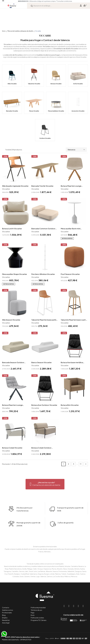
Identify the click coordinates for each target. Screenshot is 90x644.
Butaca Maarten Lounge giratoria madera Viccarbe (72, 186)
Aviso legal (6, 623)
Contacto (6, 608)
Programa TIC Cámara (39, 620)
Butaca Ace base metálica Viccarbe (72, 363)
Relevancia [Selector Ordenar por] (76, 150)
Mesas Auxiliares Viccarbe (56, 111)
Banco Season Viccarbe (41, 362)
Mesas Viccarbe (34, 111)
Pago (33, 613)
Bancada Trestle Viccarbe (42, 186)
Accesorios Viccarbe (78, 111)
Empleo (5, 618)
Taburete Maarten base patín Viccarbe (44, 320)
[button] (45, 484)
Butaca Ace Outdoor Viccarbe (44, 405)
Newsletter (6, 620)
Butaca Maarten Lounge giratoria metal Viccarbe (13, 405)
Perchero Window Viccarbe (43, 274)
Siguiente (86, 464)
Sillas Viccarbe (12, 84)
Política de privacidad (38, 608)
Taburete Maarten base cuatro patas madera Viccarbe (74, 320)
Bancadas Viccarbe (12, 111)
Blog (4, 615)
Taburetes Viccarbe (34, 84)
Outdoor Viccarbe (45, 138)
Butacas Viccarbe (56, 84)
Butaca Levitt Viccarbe (12, 229)
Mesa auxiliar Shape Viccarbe (14, 274)
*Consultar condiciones (64, 1)
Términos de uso (36, 610)
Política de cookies (37, 618)
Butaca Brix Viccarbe (70, 405)
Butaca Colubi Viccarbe (12, 448)
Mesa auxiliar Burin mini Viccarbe (71, 229)
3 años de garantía (65, 536)
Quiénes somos (8, 610)
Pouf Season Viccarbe (70, 274)
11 (81, 464)
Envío (33, 615)
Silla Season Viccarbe (11, 320)
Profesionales (7, 613)
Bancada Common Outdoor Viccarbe (43, 229)
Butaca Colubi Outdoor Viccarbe (41, 448)
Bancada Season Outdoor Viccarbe (13, 363)
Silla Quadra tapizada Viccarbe (15, 186)
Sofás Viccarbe (78, 84)
